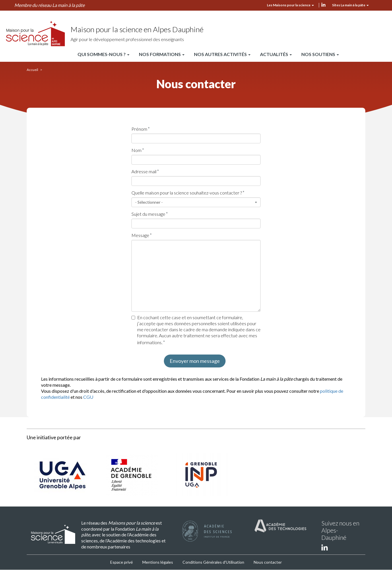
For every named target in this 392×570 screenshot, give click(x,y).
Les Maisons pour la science (290, 5)
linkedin (323, 5)
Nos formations (162, 54)
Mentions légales (158, 562)
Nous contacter (268, 562)
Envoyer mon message (195, 361)
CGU (88, 397)
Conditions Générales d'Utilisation (213, 562)
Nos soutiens (320, 54)
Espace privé (122, 562)
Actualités (276, 54)
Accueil (32, 70)
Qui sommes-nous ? (103, 54)
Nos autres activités (222, 54)
